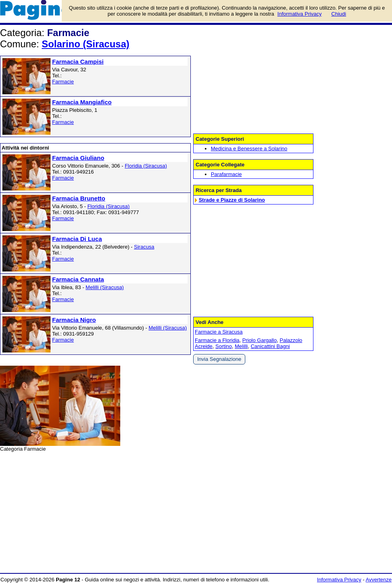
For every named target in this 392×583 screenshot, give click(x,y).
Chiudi (339, 14)
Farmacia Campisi (78, 62)
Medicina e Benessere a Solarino (249, 149)
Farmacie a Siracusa (219, 332)
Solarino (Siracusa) (86, 44)
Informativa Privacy (339, 580)
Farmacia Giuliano (78, 158)
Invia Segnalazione (219, 359)
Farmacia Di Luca (77, 239)
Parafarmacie (226, 174)
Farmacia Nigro (74, 320)
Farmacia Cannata (78, 279)
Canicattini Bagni (270, 346)
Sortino (223, 346)
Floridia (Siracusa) (146, 166)
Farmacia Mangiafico (82, 102)
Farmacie (63, 82)
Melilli (241, 346)
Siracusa (144, 247)
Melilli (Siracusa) (105, 287)
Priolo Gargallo (260, 340)
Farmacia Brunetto (79, 198)
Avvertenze (379, 580)
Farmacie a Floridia (217, 340)
